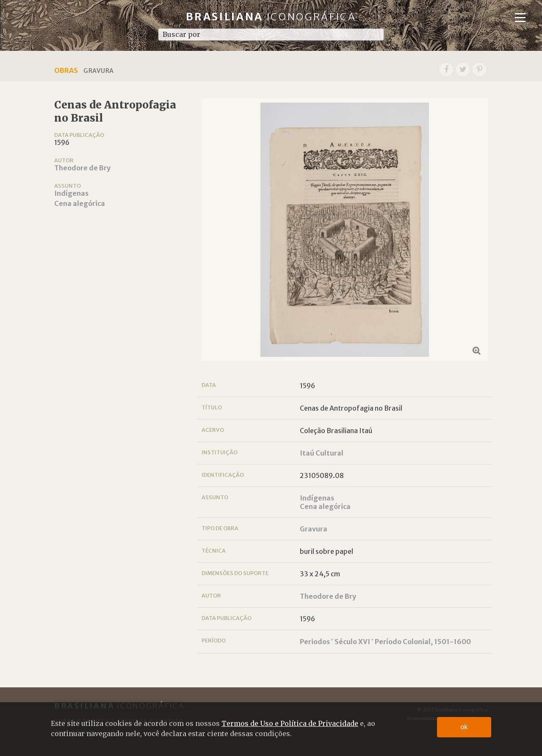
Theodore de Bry (82, 168)
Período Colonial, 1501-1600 (423, 642)
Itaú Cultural (322, 453)
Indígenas (71, 193)
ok (464, 727)
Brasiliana (271, 17)
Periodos (315, 642)
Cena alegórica (80, 203)
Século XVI (352, 642)
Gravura (314, 529)
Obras (66, 70)
